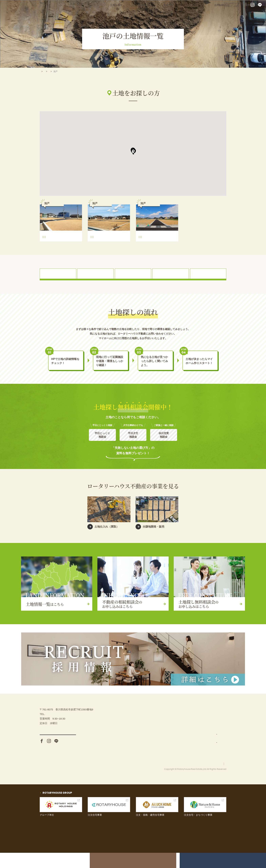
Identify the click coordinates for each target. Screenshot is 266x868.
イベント (207, 13)
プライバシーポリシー (216, 779)
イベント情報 (211, 733)
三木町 (66, 71)
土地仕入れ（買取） (183, 742)
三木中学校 (62, 245)
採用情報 (252, 13)
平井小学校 (49, 245)
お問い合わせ (230, 13)
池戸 (72, 245)
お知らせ (166, 13)
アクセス (58, 754)
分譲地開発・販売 (182, 750)
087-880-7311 (203, 5)
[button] (133, 152)
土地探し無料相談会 (215, 725)
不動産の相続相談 (214, 716)
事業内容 (186, 13)
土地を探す (144, 13)
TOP (42, 71)
